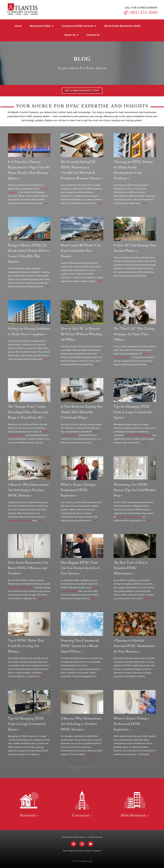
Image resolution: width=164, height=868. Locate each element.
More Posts (81, 768)
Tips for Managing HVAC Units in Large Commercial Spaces (132, 413)
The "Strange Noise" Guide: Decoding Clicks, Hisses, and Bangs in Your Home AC (28, 413)
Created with (82, 861)
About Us (71, 35)
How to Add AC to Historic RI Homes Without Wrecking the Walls (82, 335)
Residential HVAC (42, 26)
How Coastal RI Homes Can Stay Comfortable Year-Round (81, 251)
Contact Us (93, 35)
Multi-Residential (134, 816)
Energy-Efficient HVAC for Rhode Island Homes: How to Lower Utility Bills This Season (29, 254)
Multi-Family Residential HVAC (123, 26)
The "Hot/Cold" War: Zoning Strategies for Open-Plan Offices (134, 335)
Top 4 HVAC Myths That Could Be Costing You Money (26, 647)
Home (18, 26)
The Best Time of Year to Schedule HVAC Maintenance (131, 569)
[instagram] (82, 844)
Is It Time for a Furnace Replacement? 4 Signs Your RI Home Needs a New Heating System (29, 170)
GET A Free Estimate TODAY (82, 90)
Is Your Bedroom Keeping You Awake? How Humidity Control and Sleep (82, 413)
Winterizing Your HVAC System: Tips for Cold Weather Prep (135, 491)
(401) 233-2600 (143, 13)
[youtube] (91, 844)
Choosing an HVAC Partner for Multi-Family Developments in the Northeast (133, 170)
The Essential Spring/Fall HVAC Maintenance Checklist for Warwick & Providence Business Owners (81, 170)
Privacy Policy (79, 851)
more (47, 203)
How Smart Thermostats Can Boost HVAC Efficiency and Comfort (28, 569)
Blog (71, 851)
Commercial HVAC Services (79, 26)
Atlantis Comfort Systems (129, 517)
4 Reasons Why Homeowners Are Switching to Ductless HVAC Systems (28, 491)
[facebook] (73, 844)
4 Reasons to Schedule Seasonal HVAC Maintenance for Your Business (134, 647)
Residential (28, 816)
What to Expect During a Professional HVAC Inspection (79, 491)
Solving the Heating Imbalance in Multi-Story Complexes (29, 332)
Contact (88, 851)
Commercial (81, 816)
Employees (97, 851)
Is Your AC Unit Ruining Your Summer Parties (135, 248)
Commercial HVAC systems (138, 435)
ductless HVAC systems (20, 520)
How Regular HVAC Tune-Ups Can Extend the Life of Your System (80, 569)
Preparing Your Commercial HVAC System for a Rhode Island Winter (80, 647)
